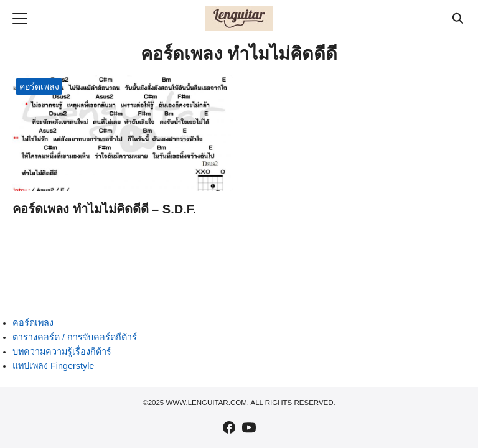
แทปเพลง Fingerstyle (53, 366)
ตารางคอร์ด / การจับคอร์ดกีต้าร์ (75, 337)
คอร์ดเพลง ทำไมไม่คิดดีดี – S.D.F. (104, 209)
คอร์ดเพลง (39, 86)
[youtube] (249, 427)
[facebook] (229, 427)
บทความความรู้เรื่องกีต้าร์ (62, 352)
